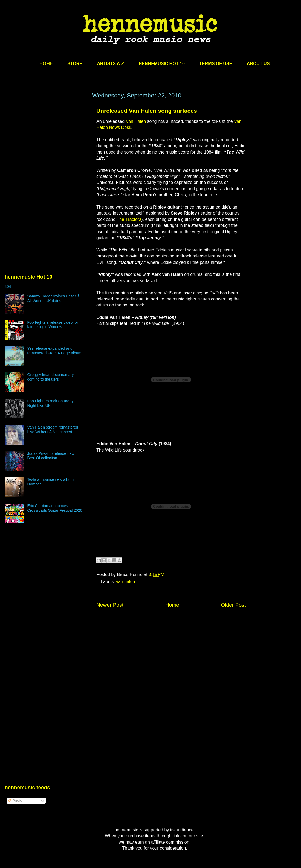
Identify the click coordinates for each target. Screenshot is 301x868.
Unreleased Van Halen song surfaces (147, 111)
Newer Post (110, 605)
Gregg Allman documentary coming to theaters (51, 377)
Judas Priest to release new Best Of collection (51, 456)
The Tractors (129, 219)
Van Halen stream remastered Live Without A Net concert (53, 429)
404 (8, 287)
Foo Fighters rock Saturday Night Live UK (50, 403)
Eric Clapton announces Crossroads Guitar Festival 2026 (55, 508)
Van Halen (136, 121)
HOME (46, 64)
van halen (125, 582)
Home (172, 605)
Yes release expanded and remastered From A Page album (54, 351)
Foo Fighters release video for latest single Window (53, 325)
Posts (15, 801)
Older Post (233, 605)
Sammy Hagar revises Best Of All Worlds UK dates (53, 298)
